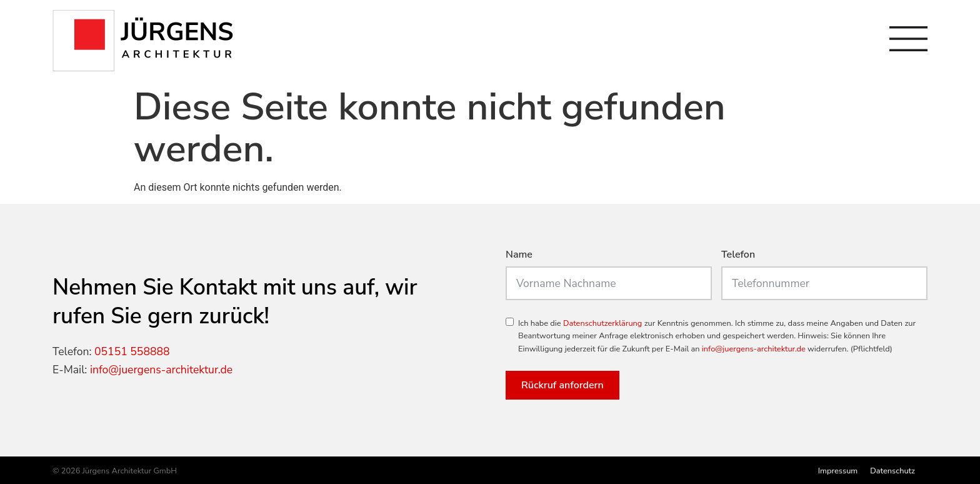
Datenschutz (892, 471)
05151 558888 (132, 351)
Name (519, 255)
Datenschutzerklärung (602, 323)
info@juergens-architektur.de (161, 370)
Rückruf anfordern (562, 385)
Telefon (738, 255)
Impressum (838, 471)
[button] (27, 456)
